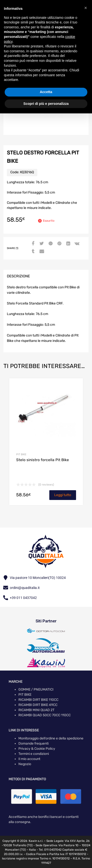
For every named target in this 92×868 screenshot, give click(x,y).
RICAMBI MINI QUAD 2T (36, 710)
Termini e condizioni (34, 754)
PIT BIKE (21, 454)
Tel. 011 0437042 (50, 850)
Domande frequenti (33, 743)
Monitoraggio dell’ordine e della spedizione (51, 738)
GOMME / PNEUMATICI (36, 689)
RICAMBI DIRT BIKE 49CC (38, 705)
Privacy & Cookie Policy (37, 749)
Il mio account (29, 759)
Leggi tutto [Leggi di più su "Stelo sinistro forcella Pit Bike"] (63, 495)
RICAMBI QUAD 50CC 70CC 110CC (45, 715)
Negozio (25, 764)
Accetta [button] (46, 92)
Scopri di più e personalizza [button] (46, 104)
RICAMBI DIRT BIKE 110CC (38, 700)
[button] (86, 8)
